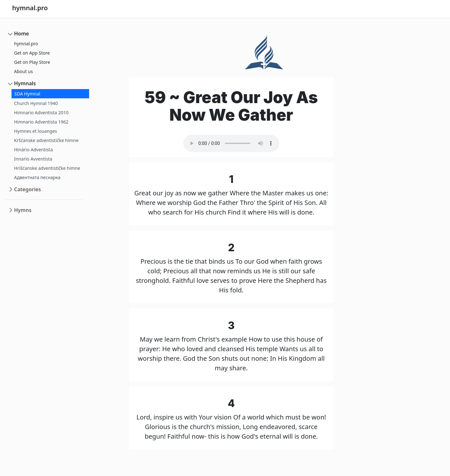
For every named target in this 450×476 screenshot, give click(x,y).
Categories (27, 189)
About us (23, 71)
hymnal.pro (26, 44)
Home (22, 34)
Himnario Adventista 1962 (41, 122)
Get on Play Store (32, 62)
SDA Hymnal (27, 94)
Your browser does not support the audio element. (231, 143)
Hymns (23, 210)
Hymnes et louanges (36, 131)
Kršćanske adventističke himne (46, 140)
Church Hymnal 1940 (36, 103)
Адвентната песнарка (37, 177)
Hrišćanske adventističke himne (47, 168)
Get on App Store (32, 53)
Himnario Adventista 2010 (41, 113)
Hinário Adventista (34, 150)
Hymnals (25, 83)
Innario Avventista (33, 159)
